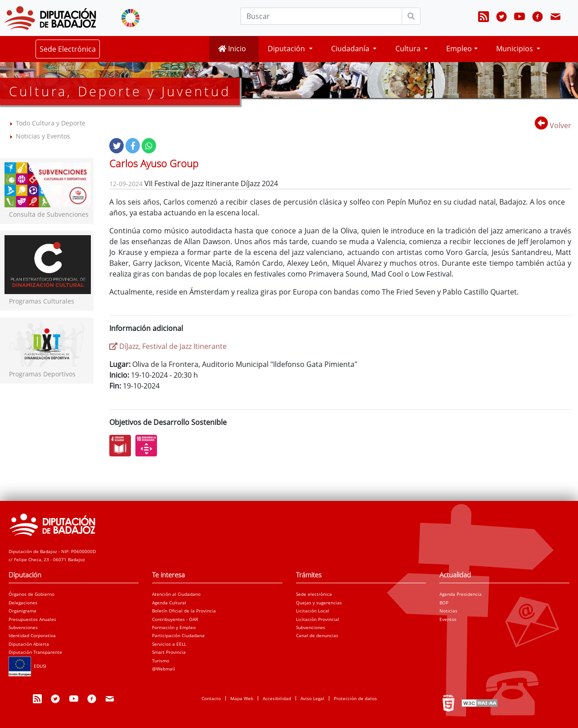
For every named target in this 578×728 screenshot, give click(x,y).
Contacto (211, 698)
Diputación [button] (287, 49)
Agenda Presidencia (461, 594)
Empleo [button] (459, 49)
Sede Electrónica (68, 49)
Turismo (161, 661)
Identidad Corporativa (32, 635)
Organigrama (22, 611)
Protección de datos (355, 698)
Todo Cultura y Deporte (51, 123)
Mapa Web (242, 698)
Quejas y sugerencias (319, 603)
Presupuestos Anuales (32, 619)
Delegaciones (23, 603)
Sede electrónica (314, 594)
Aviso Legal (312, 698)
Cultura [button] (409, 49)
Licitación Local (313, 611)
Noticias (448, 611)
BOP (444, 603)
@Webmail (164, 669)
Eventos (448, 619)
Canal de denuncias (317, 635)
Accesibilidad (277, 698)
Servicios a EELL (169, 644)
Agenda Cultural (169, 603)
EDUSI (27, 666)
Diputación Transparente (35, 652)
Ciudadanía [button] (351, 49)
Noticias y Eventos (43, 136)
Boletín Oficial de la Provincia (184, 611)
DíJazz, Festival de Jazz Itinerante (168, 346)
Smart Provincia (169, 652)
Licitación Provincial (318, 619)
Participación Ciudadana (178, 635)
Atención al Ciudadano (176, 594)
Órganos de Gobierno (31, 594)
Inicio (232, 49)
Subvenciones (23, 627)
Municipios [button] (515, 49)
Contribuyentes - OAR (175, 619)
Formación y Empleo (174, 627)
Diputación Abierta (29, 644)
